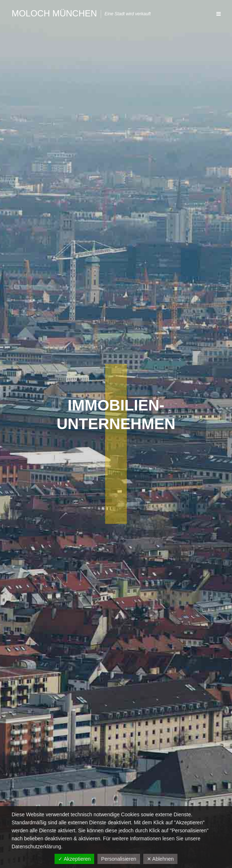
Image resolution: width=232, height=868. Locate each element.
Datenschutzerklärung (36, 847)
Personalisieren (119, 859)
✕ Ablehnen (160, 859)
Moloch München (54, 13)
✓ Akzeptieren (74, 859)
